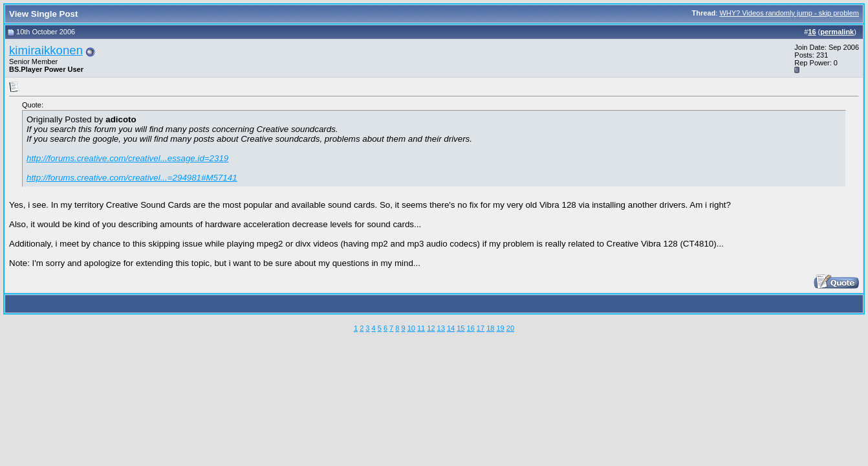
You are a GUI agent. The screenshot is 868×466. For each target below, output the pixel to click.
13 (441, 328)
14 (451, 328)
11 (421, 328)
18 (490, 328)
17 (481, 328)
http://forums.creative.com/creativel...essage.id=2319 (127, 158)
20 (510, 328)
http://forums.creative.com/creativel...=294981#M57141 (132, 178)
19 (500, 328)
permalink (837, 32)
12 (431, 328)
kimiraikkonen (46, 50)
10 (411, 328)
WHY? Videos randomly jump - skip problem (789, 13)
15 (461, 328)
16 (471, 328)
